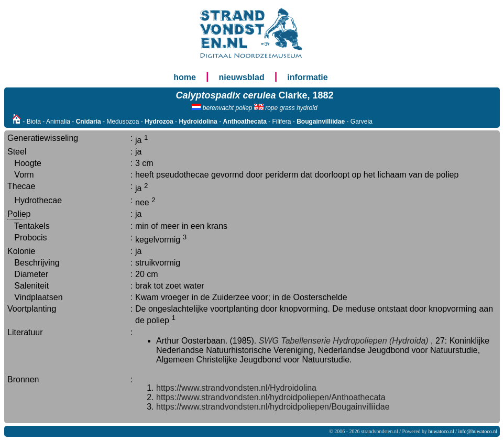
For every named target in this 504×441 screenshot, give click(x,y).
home (185, 77)
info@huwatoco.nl (478, 431)
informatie (307, 77)
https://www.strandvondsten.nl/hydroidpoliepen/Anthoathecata (271, 397)
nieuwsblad (242, 77)
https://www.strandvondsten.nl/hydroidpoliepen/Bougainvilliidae (273, 407)
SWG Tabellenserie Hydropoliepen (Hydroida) (344, 341)
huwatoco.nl (441, 431)
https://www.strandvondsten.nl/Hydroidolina (236, 388)
